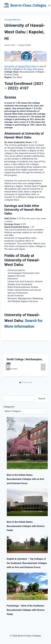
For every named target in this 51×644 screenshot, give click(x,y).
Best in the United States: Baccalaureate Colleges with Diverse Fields (26, 526)
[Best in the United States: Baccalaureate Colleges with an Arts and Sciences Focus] (27, 443)
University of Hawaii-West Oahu (20, 66)
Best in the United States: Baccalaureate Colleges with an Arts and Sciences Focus (26, 479)
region (40, 69)
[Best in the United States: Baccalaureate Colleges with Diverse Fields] (27, 502)
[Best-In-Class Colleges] (25, 5)
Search (42, 398)
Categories (9, 407)
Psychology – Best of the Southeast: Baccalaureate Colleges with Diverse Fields (26, 610)
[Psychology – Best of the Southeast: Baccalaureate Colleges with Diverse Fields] (27, 586)
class (30, 69)
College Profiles (12, 20)
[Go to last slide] (8, 367)
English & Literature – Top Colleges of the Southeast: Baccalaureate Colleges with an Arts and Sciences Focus (27, 563)
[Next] (43, 367)
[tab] (20, 382)
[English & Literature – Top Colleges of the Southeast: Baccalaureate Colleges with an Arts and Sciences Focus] (27, 544)
